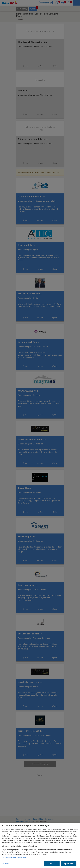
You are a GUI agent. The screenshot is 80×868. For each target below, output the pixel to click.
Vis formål (6, 864)
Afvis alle (52, 864)
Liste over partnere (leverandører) (14, 858)
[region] (40, 845)
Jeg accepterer (69, 864)
